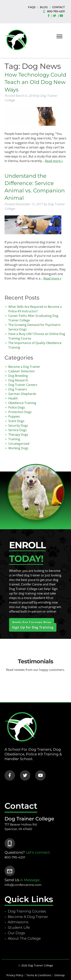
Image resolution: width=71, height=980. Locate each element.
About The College (24, 938)
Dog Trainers (18, 389)
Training (14, 439)
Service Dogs (18, 430)
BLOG (44, 7)
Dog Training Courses (27, 911)
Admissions (18, 922)
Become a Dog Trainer (24, 367)
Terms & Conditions (39, 975)
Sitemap (60, 975)
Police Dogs (17, 407)
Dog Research (18, 380)
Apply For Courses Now (32, 622)
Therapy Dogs (18, 435)
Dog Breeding (18, 376)
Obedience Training (22, 403)
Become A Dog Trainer (28, 917)
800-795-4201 (56, 11)
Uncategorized (19, 444)
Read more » (54, 161)
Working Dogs (18, 448)
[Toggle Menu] (59, 36)
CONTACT (58, 7)
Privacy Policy (15, 975)
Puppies (14, 416)
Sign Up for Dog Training (33, 627)
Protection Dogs (20, 412)
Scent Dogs (16, 421)
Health (13, 398)
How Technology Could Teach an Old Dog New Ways (35, 82)
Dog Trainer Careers (23, 385)
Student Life (19, 927)
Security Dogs (18, 425)
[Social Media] (50, 16)
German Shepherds (22, 394)
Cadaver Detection (22, 371)
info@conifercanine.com (23, 885)
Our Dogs (16, 933)
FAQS (32, 7)
